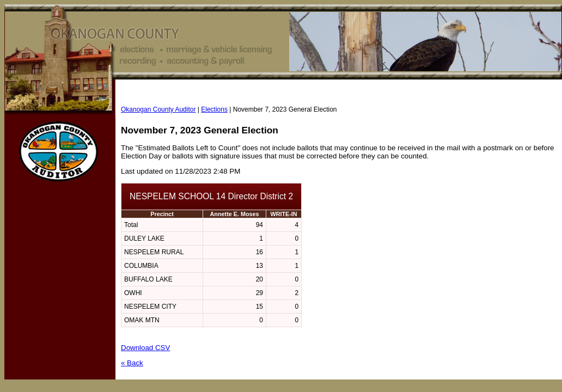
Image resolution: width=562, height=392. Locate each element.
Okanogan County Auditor (158, 109)
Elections (214, 109)
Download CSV (145, 348)
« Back (132, 363)
